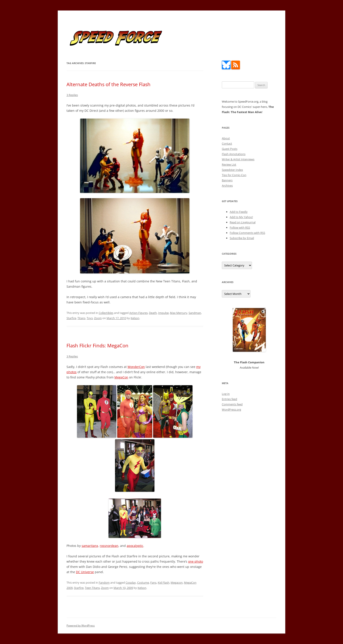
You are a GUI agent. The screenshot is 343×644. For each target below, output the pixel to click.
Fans (153, 583)
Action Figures (138, 313)
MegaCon (121, 377)
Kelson (135, 318)
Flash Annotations (234, 154)
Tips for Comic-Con (234, 175)
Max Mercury (179, 313)
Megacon (177, 583)
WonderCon (136, 367)
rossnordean (109, 546)
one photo (196, 561)
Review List (229, 164)
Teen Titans (92, 588)
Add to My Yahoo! (241, 217)
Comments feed (232, 404)
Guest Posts (230, 149)
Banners (227, 180)
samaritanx (90, 546)
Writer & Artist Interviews (238, 159)
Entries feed (229, 399)
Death (153, 313)
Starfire (71, 318)
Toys (90, 318)
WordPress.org (231, 409)
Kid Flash (164, 583)
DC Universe (85, 572)
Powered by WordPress (81, 626)
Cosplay (131, 583)
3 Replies (72, 95)
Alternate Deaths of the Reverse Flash (108, 84)
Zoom (98, 318)
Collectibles (106, 313)
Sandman (195, 313)
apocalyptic (135, 546)
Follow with (240, 227)
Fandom (104, 583)
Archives (227, 185)
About (226, 138)
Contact (227, 143)
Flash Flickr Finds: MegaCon (97, 345)
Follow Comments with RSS (247, 233)
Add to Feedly (239, 212)
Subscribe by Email (242, 238)
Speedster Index (232, 170)
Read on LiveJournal (243, 222)
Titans (81, 318)
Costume (143, 583)
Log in (226, 394)
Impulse (163, 313)
